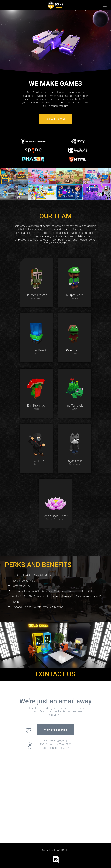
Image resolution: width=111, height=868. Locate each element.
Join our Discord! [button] (55, 119)
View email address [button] (55, 730)
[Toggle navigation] (105, 5)
